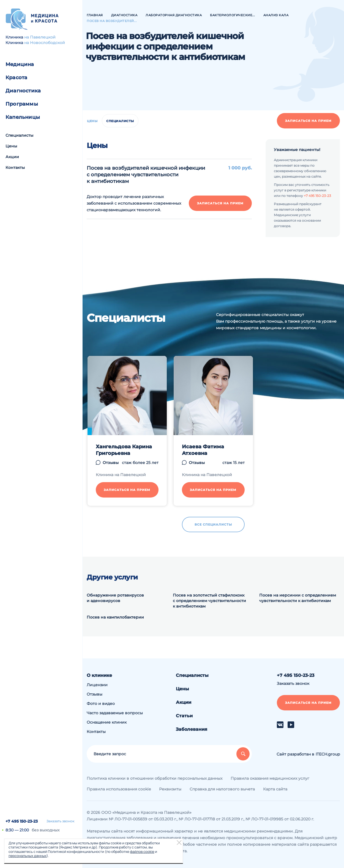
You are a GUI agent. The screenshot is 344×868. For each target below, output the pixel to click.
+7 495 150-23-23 (22, 821)
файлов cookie (142, 851)
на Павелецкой (40, 37)
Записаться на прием (308, 121)
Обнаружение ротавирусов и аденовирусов (115, 598)
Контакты (15, 167)
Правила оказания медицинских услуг (270, 778)
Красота (16, 78)
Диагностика (23, 91)
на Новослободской (45, 43)
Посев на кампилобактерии (115, 617)
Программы (22, 104)
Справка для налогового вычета (222, 789)
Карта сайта (275, 789)
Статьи (184, 716)
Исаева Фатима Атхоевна (203, 450)
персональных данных (28, 856)
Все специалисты (213, 524)
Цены (11, 146)
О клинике (99, 675)
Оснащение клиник (107, 722)
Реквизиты (170, 789)
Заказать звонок (60, 821)
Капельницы (23, 117)
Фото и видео (101, 704)
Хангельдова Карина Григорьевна (124, 450)
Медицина (20, 64)
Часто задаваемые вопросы (115, 713)
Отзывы (111, 463)
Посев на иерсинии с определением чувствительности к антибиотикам (298, 598)
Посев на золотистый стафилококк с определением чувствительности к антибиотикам (209, 601)
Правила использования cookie (119, 789)
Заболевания (192, 729)
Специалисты (19, 135)
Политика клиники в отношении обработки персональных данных (155, 778)
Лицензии (97, 685)
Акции (12, 157)
